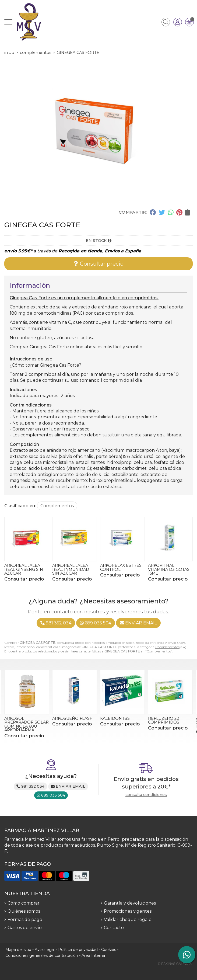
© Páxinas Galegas (175, 964)
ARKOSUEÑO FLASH (120, 718)
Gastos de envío (25, 928)
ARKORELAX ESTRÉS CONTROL (169, 567)
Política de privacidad (78, 950)
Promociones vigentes (128, 911)
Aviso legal (45, 950)
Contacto (114, 928)
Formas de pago (25, 920)
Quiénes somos (24, 911)
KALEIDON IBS (163, 718)
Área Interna (93, 955)
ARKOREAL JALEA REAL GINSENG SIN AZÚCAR (72, 569)
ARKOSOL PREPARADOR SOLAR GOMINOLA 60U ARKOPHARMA (74, 724)
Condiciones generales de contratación (42, 955)
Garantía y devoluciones (130, 903)
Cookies (109, 950)
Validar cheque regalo (128, 920)
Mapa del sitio (18, 950)
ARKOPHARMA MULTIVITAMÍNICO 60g (23, 569)
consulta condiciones (146, 795)
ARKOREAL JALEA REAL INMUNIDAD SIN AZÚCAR (119, 569)
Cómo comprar (24, 903)
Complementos (167, 647)
